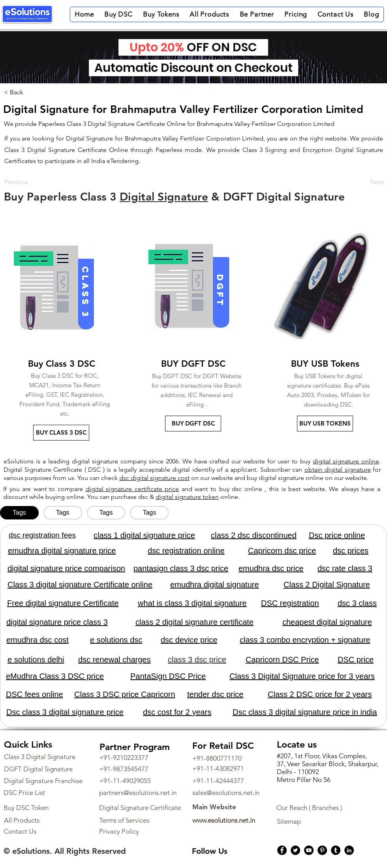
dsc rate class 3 (345, 568)
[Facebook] (282, 850)
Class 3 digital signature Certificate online (80, 585)
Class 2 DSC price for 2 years (320, 694)
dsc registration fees (42, 535)
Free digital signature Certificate (63, 603)
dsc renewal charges (114, 660)
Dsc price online (337, 535)
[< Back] (17, 92)
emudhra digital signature (215, 585)
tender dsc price (215, 694)
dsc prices (351, 551)
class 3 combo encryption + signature (305, 640)
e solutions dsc (116, 640)
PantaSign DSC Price (168, 676)
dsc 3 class (357, 603)
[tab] (19, 513)
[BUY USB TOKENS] (325, 424)
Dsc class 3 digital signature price (65, 712)
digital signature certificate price (132, 489)
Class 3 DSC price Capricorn (125, 694)
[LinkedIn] (349, 850)
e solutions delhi (36, 660)
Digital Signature (164, 197)
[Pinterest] (322, 850)
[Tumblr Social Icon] (336, 850)
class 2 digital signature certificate (194, 622)
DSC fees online (35, 694)
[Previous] (30, 182)
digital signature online (346, 461)
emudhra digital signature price (62, 551)
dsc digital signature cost (154, 478)
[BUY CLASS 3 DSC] (61, 433)
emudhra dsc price (271, 568)
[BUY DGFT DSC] (193, 424)
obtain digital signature (338, 470)
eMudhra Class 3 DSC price (55, 676)
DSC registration (290, 603)
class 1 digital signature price (144, 535)
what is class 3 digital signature (192, 603)
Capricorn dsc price (282, 551)
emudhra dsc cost (38, 640)
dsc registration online (186, 551)
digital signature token (187, 497)
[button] (118, 14)
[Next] (364, 182)
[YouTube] (309, 850)
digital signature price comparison (66, 568)
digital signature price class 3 (57, 622)
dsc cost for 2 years (177, 712)
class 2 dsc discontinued (254, 535)
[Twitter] (295, 850)
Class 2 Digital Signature (327, 585)
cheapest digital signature (327, 622)
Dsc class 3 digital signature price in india (305, 712)
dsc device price (189, 640)
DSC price (356, 660)
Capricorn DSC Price (282, 660)
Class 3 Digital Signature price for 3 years (302, 676)
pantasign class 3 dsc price (181, 568)
